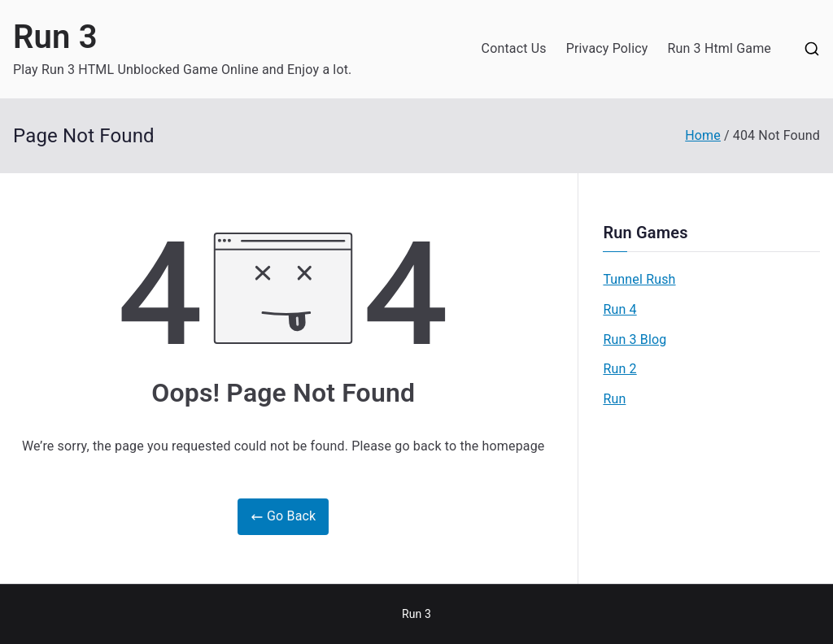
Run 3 (55, 37)
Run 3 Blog (635, 339)
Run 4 (619, 309)
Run (614, 399)
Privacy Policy (607, 48)
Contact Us (514, 48)
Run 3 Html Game (719, 48)
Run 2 (619, 369)
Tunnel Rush (639, 279)
